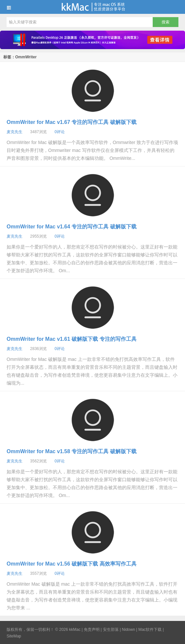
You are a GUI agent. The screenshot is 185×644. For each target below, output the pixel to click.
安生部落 (111, 629)
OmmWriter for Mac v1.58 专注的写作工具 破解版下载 (72, 451)
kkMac (92, 7)
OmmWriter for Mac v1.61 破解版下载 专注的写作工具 (72, 339)
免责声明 (92, 629)
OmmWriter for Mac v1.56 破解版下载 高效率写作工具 (72, 564)
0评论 (60, 132)
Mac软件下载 (150, 629)
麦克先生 (15, 132)
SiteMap (14, 636)
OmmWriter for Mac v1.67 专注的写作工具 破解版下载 (72, 122)
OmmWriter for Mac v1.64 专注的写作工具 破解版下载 (72, 227)
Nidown (129, 629)
